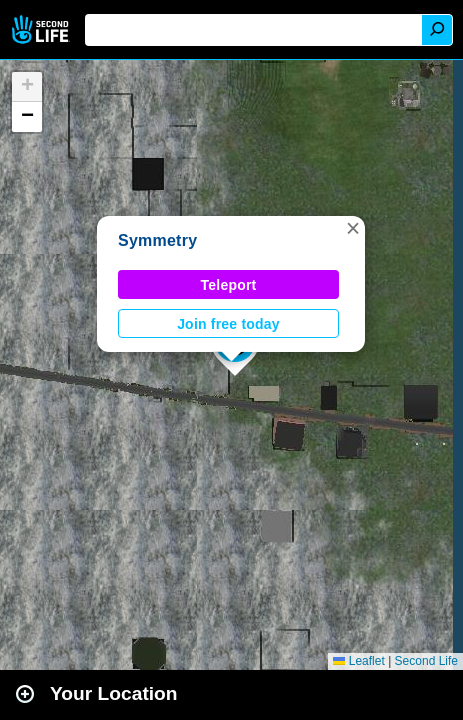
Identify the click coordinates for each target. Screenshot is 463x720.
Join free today (228, 324)
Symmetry (157, 240)
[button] (353, 228)
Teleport (229, 285)
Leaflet (358, 661)
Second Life (42, 29)
